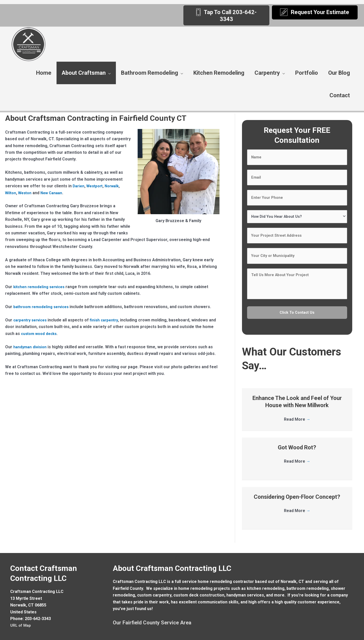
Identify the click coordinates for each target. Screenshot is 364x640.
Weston (27, 193)
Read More (297, 405)
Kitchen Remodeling (219, 73)
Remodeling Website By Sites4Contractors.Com (275, 633)
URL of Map (21, 611)
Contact (340, 95)
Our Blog (339, 73)
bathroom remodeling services (43, 307)
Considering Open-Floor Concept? (297, 482)
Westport (97, 186)
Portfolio (307, 73)
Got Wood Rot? (297, 433)
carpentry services (32, 320)
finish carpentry (109, 320)
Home (44, 73)
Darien (79, 186)
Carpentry (267, 73)
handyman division (31, 347)
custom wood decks (52, 334)
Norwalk (116, 186)
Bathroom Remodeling (150, 73)
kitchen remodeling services (41, 287)
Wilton (11, 193)
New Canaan (55, 193)
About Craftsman (84, 73)
